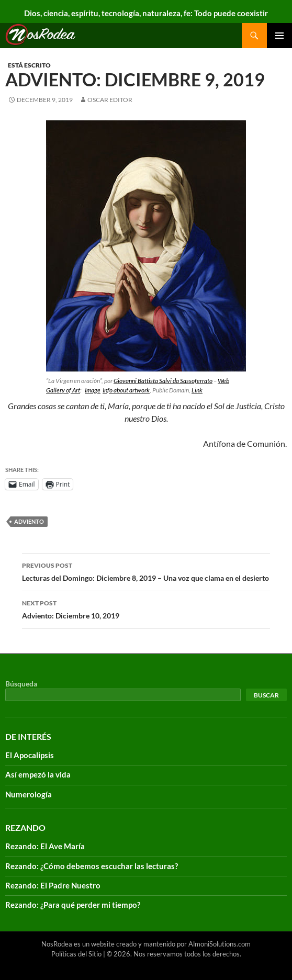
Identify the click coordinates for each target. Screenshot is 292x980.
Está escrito (29, 65)
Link (197, 390)
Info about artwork (126, 390)
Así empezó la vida (38, 774)
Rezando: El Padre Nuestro (53, 885)
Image (93, 390)
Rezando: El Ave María (45, 846)
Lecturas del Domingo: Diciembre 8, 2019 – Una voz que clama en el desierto (146, 571)
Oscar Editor (110, 100)
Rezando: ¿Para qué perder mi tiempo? (73, 905)
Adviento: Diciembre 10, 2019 (146, 609)
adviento (29, 521)
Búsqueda (21, 684)
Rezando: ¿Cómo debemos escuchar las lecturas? (92, 866)
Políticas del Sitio (76, 954)
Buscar (266, 695)
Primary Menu (279, 36)
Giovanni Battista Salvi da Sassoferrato (163, 381)
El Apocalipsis (30, 755)
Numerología (29, 794)
